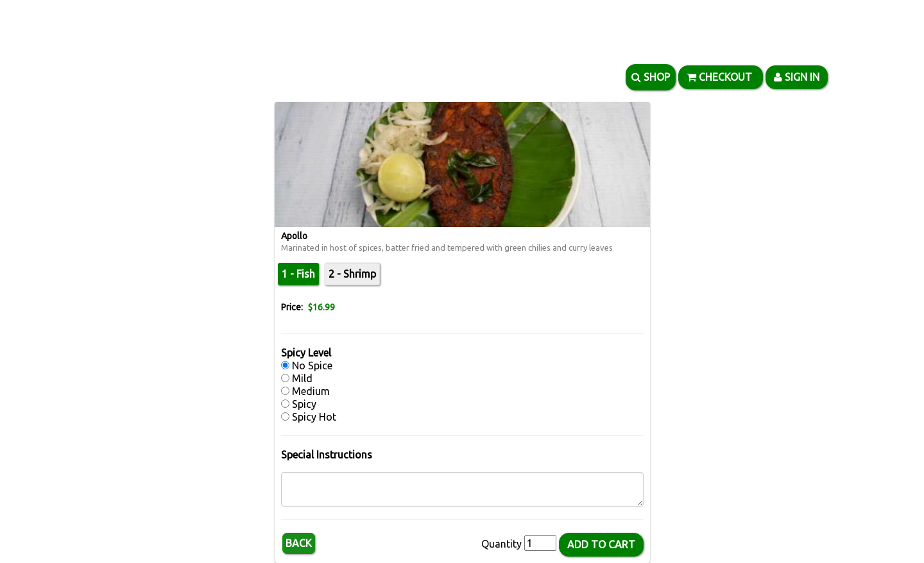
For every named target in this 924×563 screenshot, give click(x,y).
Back (299, 543)
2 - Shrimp (352, 274)
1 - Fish (298, 274)
